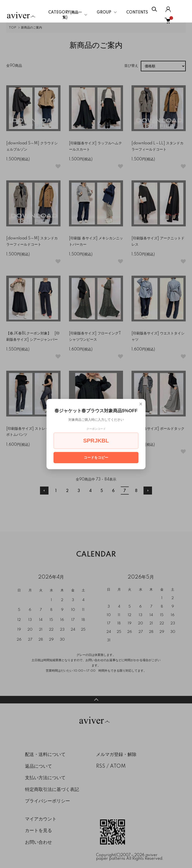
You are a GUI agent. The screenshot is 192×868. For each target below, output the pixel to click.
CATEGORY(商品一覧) (65, 15)
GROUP (104, 13)
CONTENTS (137, 13)
